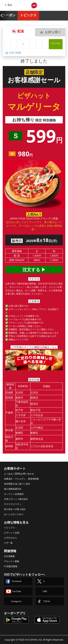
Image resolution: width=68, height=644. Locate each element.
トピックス (28, 15)
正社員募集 (9, 556)
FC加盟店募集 (11, 566)
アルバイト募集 (12, 561)
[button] (18, 31)
